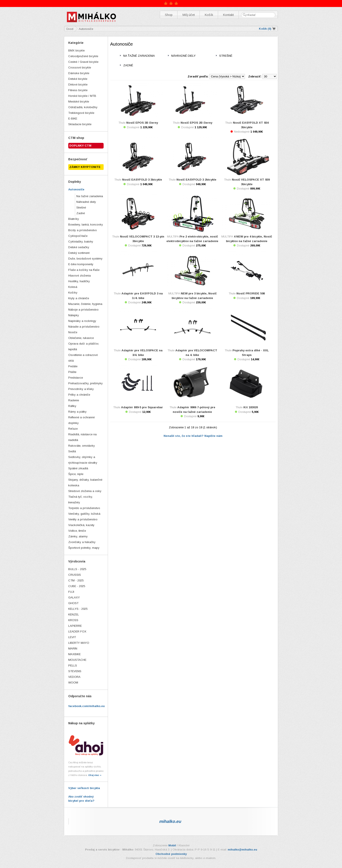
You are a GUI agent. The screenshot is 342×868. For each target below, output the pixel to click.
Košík (209, 15)
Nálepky (74, 315)
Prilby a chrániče (79, 395)
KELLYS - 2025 (78, 609)
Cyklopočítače (78, 236)
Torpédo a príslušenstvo (84, 508)
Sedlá (72, 451)
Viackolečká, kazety (81, 525)
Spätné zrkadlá (78, 468)
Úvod (70, 29)
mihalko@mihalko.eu (242, 850)
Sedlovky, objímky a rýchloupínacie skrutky (83, 460)
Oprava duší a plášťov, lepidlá (84, 346)
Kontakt (228, 15)
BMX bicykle (76, 50)
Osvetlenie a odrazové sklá (83, 358)
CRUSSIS (75, 575)
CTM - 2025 (76, 580)
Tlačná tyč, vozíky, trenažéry (80, 500)
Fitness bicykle (78, 90)
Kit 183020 (251, 407)
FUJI (71, 592)
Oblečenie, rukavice (81, 338)
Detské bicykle (78, 79)
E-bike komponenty (81, 264)
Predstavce (76, 378)
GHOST (73, 603)
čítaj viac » (95, 775)
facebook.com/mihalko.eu (86, 706)
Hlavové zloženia (80, 276)
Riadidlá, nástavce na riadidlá (82, 437)
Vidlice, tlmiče (77, 531)
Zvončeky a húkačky (82, 542)
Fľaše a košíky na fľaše (84, 270)
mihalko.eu (170, 821)
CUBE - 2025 (77, 586)
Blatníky (74, 219)
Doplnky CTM (80, 146)
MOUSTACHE (77, 660)
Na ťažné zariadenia (90, 196)
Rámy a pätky (77, 412)
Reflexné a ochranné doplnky (81, 420)
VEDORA (74, 677)
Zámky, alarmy (78, 536)
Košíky (73, 293)
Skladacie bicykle (80, 124)
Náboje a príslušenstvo (83, 310)
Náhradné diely (86, 202)
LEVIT (72, 637)
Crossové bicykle (80, 67)
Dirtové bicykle (78, 85)
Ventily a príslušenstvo (83, 519)
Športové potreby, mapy (84, 548)
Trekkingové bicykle (81, 113)
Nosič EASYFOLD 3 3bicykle (142, 180)
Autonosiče (76, 189)
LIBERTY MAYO (79, 643)
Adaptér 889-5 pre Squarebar (142, 407)
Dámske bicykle (79, 73)
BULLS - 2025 (77, 569)
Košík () (265, 29)
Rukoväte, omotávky (82, 446)
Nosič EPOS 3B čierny (142, 123)
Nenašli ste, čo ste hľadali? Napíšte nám (193, 436)
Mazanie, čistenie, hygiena (85, 304)
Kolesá (73, 287)
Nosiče (73, 332)
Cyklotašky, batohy (81, 242)
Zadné (81, 213)
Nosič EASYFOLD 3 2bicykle (196, 180)
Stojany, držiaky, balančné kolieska (85, 483)
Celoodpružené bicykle (83, 56)
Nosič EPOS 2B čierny (196, 123)
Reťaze (73, 429)
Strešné (81, 208)
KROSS (73, 620)
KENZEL (74, 614)
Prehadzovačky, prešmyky (85, 383)
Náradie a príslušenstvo (84, 327)
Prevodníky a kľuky (81, 389)
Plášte (72, 372)
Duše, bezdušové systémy (85, 259)
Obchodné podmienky (171, 854)
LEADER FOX (77, 631)
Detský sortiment (79, 253)
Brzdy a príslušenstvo (83, 230)
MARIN (73, 648)
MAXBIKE (74, 654)
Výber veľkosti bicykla (84, 788)
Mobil (172, 845)
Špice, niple (76, 474)
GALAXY (74, 597)
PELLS (73, 666)
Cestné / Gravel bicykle (83, 62)
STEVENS (75, 671)
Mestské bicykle (79, 102)
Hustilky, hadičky (79, 281)
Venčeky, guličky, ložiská (84, 514)
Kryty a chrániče (79, 298)
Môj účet (189, 15)
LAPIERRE (75, 626)
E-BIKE (73, 119)
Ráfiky (72, 406)
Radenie (74, 400)
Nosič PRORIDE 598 (251, 293)
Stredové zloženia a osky (85, 491)
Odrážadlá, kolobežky (83, 107)
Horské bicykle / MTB (82, 96)
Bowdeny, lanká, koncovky (86, 225)
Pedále (73, 366)
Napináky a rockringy (82, 321)
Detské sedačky (79, 247)
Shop (169, 15)
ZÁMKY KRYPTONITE (85, 167)
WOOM (73, 683)
